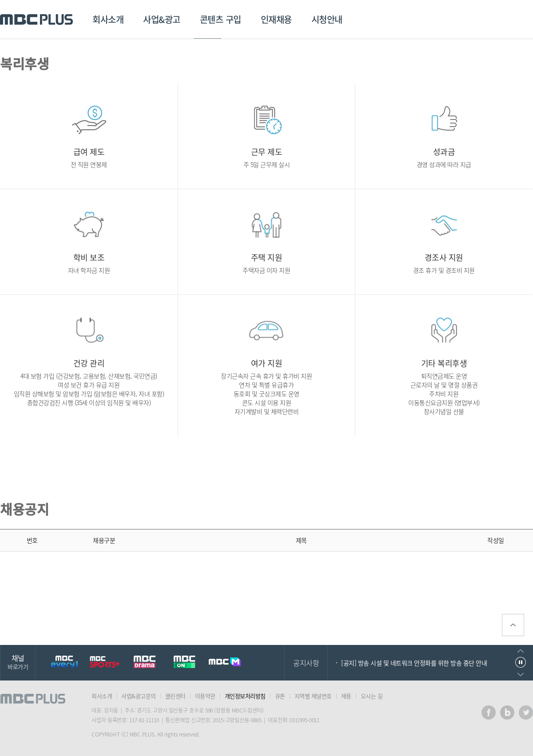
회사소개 (108, 19)
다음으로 (521, 674)
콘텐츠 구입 (221, 19)
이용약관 (205, 696)
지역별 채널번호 (313, 696)
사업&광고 (162, 19)
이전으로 (521, 651)
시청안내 (327, 19)
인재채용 (276, 19)
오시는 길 (372, 696)
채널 (18, 662)
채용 (346, 696)
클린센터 (175, 696)
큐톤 (280, 696)
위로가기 (513, 625)
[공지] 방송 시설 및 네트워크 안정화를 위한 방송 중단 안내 (414, 663)
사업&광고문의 (139, 696)
